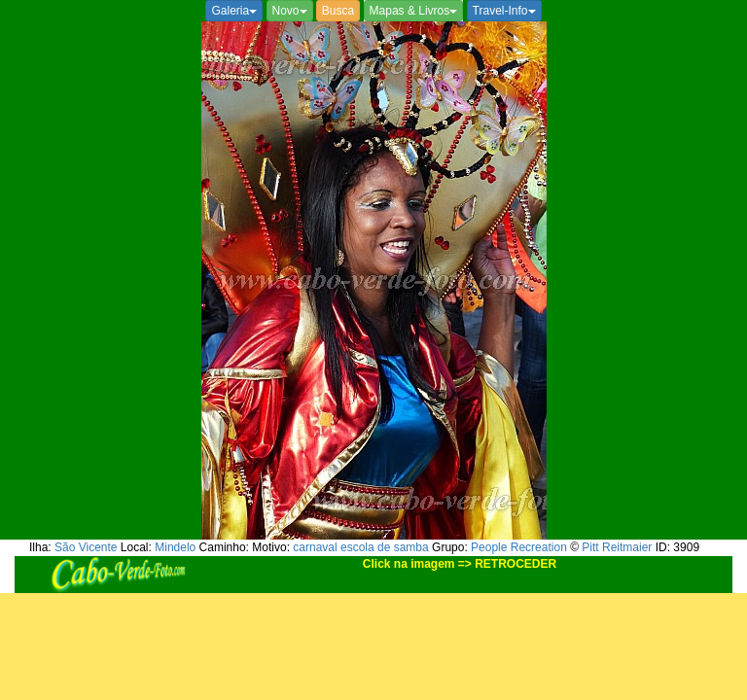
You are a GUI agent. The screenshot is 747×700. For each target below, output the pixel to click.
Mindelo (175, 547)
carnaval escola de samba (360, 547)
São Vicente (86, 547)
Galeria (234, 11)
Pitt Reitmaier (617, 547)
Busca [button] (338, 11)
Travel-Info (504, 11)
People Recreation (519, 547)
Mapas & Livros (414, 11)
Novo (290, 11)
